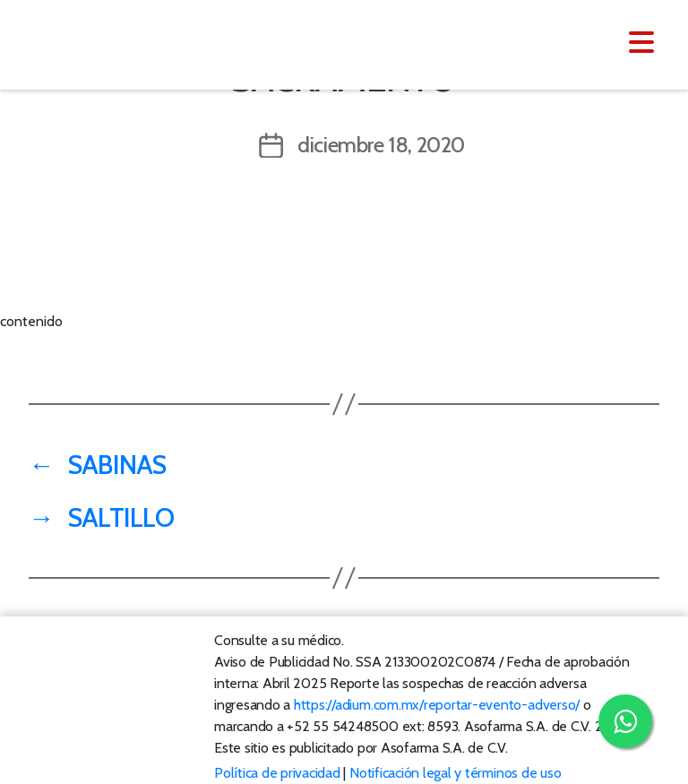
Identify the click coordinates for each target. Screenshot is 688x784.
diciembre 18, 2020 (381, 145)
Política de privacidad (277, 773)
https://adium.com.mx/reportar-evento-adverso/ (437, 705)
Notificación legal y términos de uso (455, 773)
